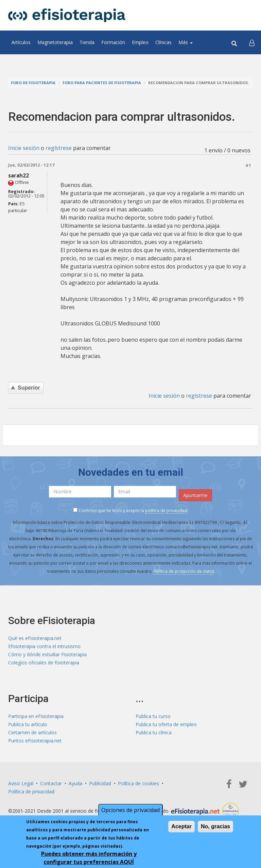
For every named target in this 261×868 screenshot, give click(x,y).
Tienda (87, 42)
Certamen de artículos (32, 732)
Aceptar (181, 827)
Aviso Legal (21, 783)
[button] (252, 42)
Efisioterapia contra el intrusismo (44, 646)
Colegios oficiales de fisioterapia (44, 663)
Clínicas (163, 42)
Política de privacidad (31, 791)
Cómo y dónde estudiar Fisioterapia (47, 654)
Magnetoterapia (55, 42)
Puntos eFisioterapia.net (35, 741)
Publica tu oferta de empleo (166, 724)
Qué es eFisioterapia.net (35, 638)
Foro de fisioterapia (33, 83)
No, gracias (215, 827)
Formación (113, 42)
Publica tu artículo (28, 724)
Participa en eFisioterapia (36, 716)
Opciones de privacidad (130, 811)
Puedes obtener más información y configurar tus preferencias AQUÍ (89, 859)
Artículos (21, 42)
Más (186, 42)
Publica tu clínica (154, 732)
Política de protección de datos (184, 571)
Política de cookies (138, 783)
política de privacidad (166, 511)
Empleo (140, 42)
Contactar (51, 783)
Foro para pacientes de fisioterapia (102, 83)
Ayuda (75, 783)
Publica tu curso (153, 716)
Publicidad (100, 783)
